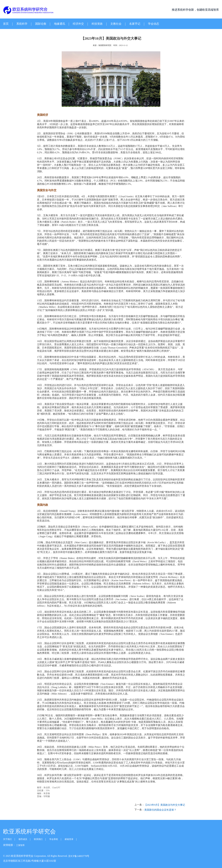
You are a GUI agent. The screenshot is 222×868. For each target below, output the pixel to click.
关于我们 (7, 839)
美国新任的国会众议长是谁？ (160, 810)
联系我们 (38, 839)
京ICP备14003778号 (79, 856)
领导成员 (23, 839)
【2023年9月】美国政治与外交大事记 (165, 805)
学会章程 (54, 839)
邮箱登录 (69, 839)
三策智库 (20, 845)
